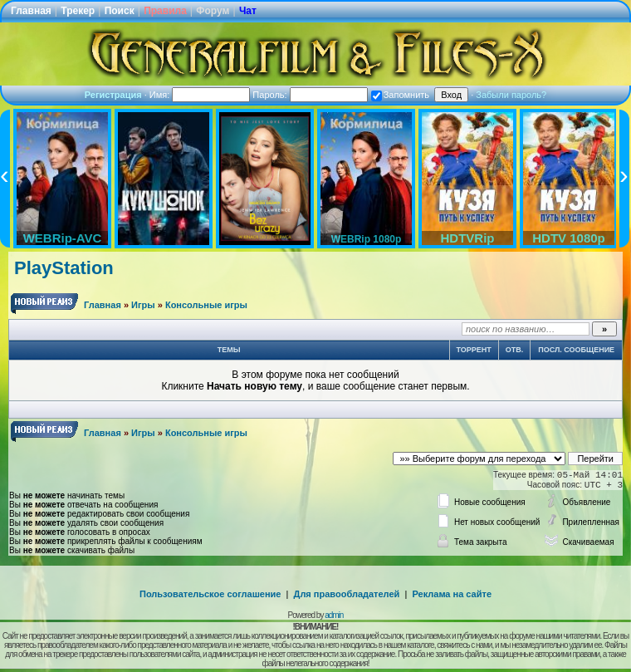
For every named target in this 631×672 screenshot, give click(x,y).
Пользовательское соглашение (210, 594)
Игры (143, 305)
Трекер (78, 11)
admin (334, 615)
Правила (165, 11)
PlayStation (64, 268)
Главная (31, 11)
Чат (248, 11)
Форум (213, 11)
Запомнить (400, 95)
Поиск (120, 11)
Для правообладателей (347, 594)
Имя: (200, 95)
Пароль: (310, 95)
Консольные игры (206, 305)
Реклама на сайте (452, 594)
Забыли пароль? (511, 95)
